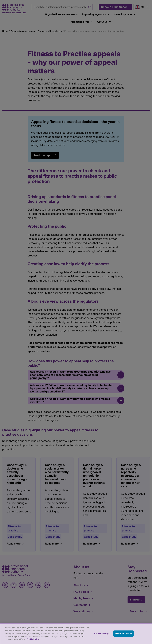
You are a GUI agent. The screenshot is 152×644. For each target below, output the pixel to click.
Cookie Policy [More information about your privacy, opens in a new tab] (33, 641)
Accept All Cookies (124, 636)
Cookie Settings (102, 636)
